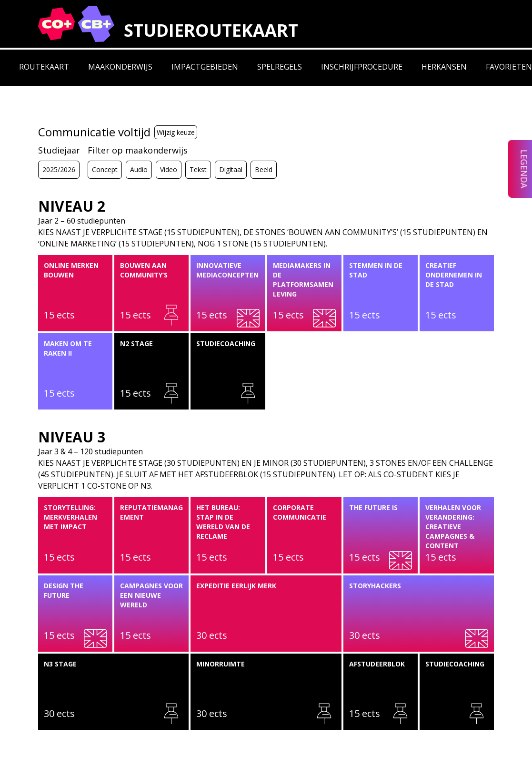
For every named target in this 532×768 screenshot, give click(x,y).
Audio (139, 169)
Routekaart (44, 67)
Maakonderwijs (120, 67)
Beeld (264, 169)
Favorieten (509, 67)
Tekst (198, 169)
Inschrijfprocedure (362, 67)
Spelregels (280, 67)
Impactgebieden (205, 67)
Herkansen (444, 67)
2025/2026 (59, 169)
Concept (105, 169)
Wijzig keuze (176, 132)
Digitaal (231, 169)
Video (169, 169)
